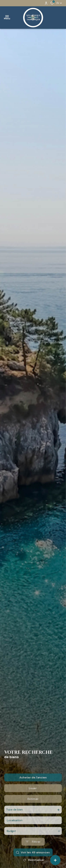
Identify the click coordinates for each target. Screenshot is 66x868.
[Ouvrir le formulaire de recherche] (33, 855)
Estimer (33, 812)
